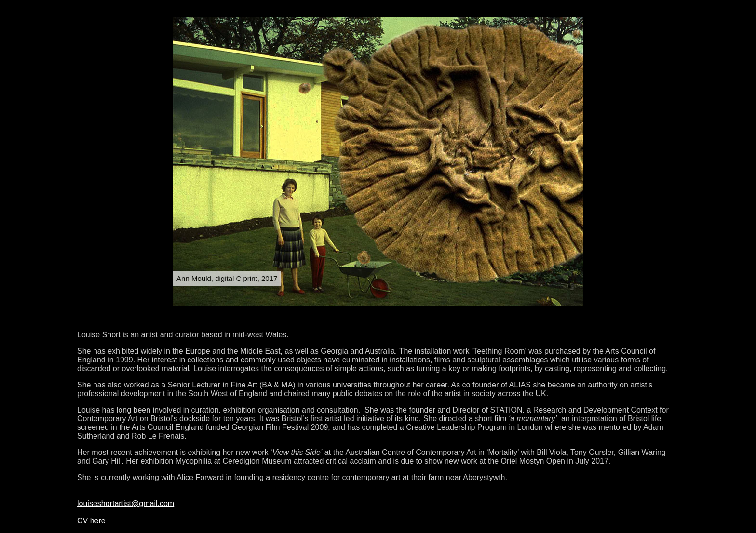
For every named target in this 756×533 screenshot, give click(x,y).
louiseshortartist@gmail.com (126, 503)
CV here (91, 521)
